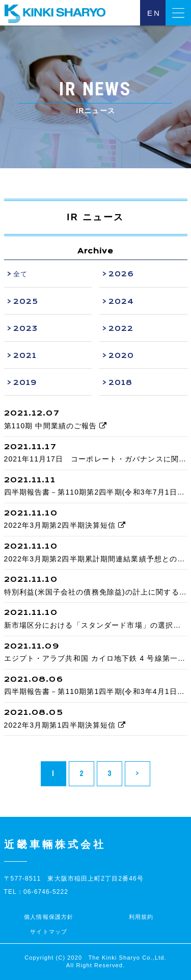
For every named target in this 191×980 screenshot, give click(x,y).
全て (20, 274)
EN (154, 13)
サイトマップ (49, 932)
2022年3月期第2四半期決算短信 (65, 525)
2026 (121, 274)
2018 (120, 382)
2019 (25, 382)
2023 (25, 328)
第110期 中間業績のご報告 (56, 426)
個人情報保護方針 (49, 917)
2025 (26, 301)
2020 (121, 355)
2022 (121, 328)
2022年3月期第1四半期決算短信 (65, 725)
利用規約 (141, 917)
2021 (25, 355)
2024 (121, 301)
